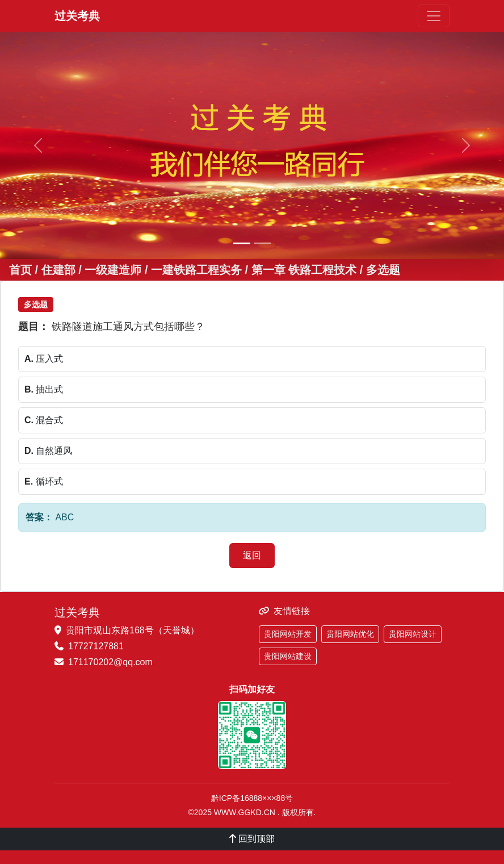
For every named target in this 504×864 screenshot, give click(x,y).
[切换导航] (434, 16)
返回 (252, 555)
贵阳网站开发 (288, 634)
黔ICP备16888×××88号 (252, 798)
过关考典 (77, 16)
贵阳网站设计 (413, 634)
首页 (20, 270)
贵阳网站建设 (288, 656)
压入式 (44, 359)
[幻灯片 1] (242, 243)
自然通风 (48, 451)
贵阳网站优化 (350, 634)
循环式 (44, 481)
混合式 (44, 420)
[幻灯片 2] (262, 243)
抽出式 (44, 389)
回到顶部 (252, 839)
